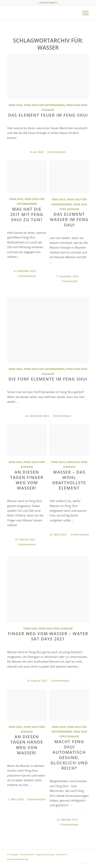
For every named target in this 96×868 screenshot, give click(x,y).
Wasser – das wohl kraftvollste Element (69, 480)
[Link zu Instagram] (81, 863)
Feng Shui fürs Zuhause (56, 628)
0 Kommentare (27, 276)
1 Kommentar (69, 281)
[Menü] (84, 13)
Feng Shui (15, 105)
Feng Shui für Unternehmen (44, 105)
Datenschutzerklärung (18, 859)
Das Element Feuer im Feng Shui (48, 115)
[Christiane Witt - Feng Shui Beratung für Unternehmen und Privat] (40, 13)
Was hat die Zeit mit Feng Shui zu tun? (27, 214)
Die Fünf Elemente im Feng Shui (48, 379)
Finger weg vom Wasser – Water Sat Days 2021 (48, 636)
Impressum (61, 854)
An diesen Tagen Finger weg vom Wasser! (27, 480)
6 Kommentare (57, 152)
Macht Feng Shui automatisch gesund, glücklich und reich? (69, 755)
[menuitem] (84, 13)
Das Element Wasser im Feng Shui (69, 219)
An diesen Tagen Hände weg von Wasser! (27, 745)
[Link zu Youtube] (86, 863)
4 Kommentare (62, 416)
